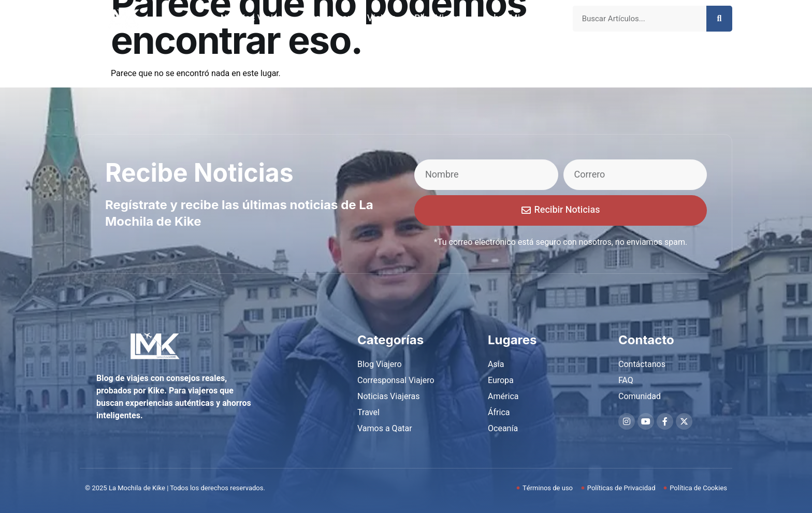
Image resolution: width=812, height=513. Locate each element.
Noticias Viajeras (256, 18)
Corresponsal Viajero (353, 18)
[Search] (719, 19)
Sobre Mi (501, 18)
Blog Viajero (439, 18)
